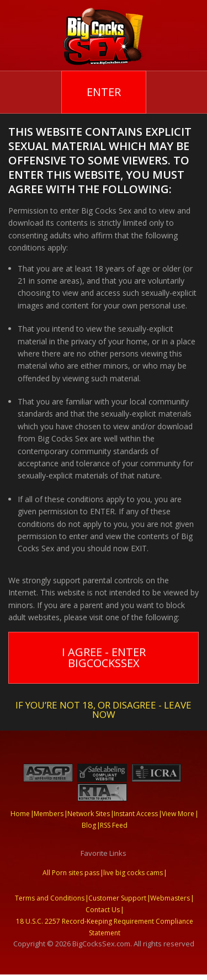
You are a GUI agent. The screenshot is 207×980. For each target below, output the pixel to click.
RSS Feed (114, 825)
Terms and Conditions (50, 898)
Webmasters (170, 898)
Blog (89, 825)
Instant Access (136, 814)
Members (49, 814)
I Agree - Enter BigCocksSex (104, 657)
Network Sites (89, 814)
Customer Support (117, 898)
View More (178, 814)
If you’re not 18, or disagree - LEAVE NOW (104, 709)
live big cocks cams (133, 873)
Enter (104, 92)
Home (20, 814)
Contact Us (103, 910)
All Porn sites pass (71, 873)
